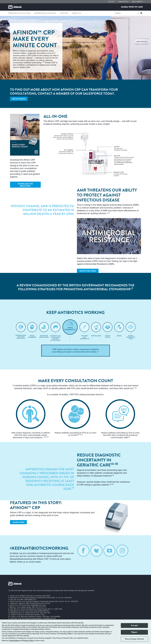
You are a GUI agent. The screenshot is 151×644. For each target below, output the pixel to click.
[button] (138, 13)
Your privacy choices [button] (134, 639)
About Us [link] (77, 13)
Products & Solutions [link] (19, 13)
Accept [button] (134, 625)
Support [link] (64, 13)
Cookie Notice (14, 641)
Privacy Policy (28, 641)
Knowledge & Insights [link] (45, 13)
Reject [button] (134, 632)
